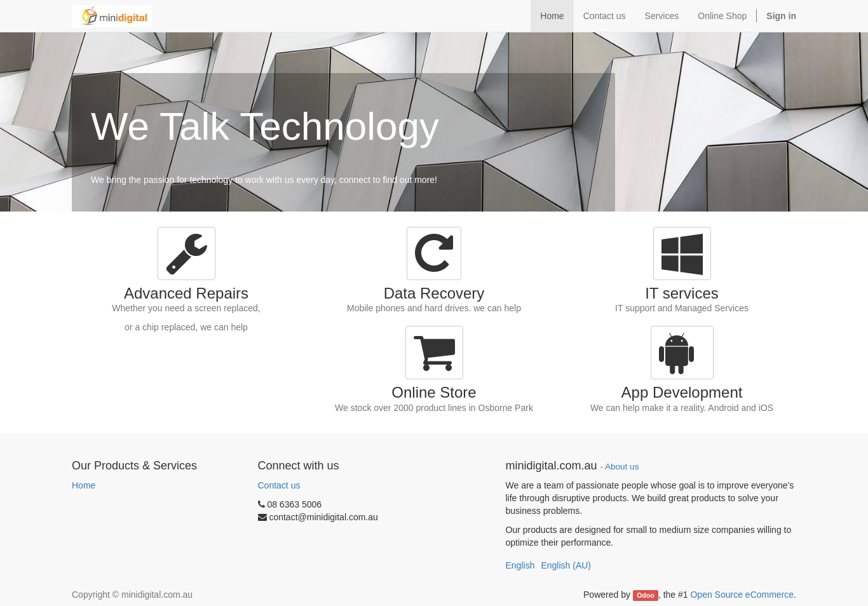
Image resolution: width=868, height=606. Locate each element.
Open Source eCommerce (742, 595)
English (520, 565)
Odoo (645, 595)
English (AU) (566, 565)
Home (84, 485)
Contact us (279, 485)
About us (622, 467)
